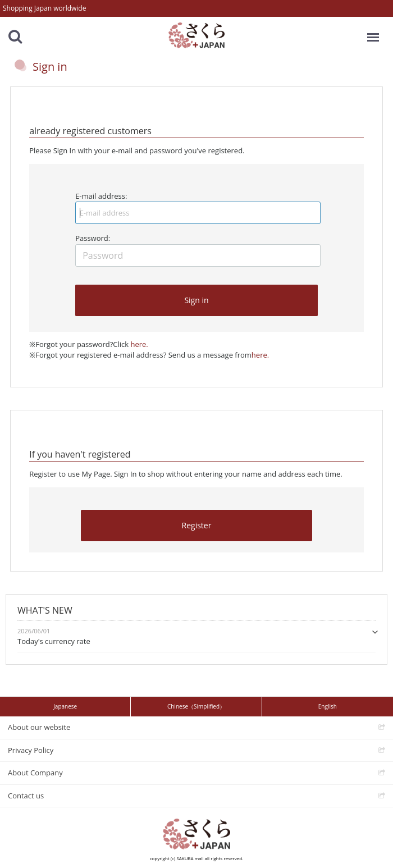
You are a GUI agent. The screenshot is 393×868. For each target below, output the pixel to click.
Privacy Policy (31, 750)
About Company (35, 773)
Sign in (196, 300)
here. (139, 344)
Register (197, 525)
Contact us (26, 796)
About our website (39, 727)
